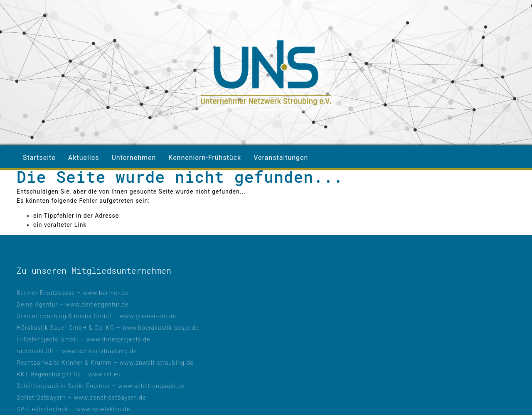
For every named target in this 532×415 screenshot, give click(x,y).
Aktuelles (84, 158)
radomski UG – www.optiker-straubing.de (77, 351)
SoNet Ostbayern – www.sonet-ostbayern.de (81, 398)
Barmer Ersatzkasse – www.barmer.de (73, 293)
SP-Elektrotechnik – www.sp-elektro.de (73, 409)
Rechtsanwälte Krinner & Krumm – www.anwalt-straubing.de (105, 363)
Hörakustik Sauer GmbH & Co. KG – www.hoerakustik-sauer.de (108, 328)
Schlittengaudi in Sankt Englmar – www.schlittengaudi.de (101, 386)
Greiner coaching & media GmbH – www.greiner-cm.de (96, 316)
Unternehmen (134, 158)
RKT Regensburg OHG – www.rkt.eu (69, 374)
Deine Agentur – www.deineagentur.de (73, 304)
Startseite (39, 158)
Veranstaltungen (281, 158)
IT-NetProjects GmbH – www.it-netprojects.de (83, 339)
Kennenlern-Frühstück (205, 158)
